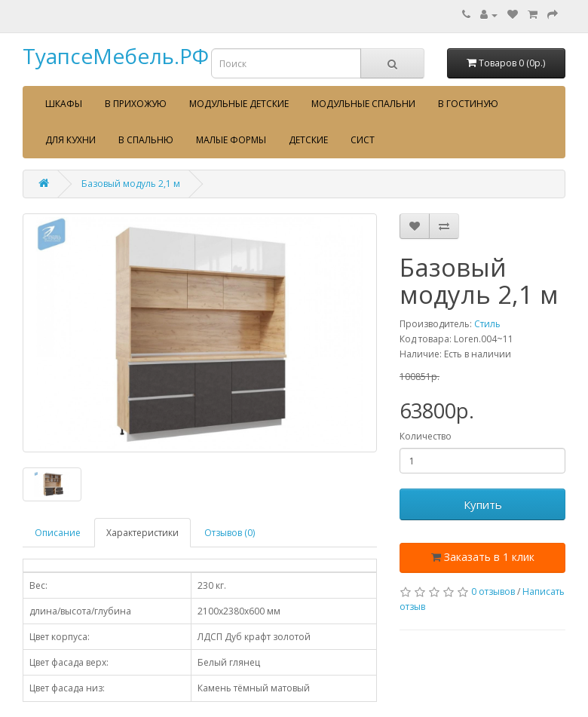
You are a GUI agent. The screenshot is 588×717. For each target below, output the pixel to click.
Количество (426, 436)
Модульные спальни (363, 104)
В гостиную (468, 104)
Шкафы (64, 104)
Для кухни (70, 140)
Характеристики (142, 533)
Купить (483, 504)
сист (363, 140)
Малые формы (231, 140)
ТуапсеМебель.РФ (116, 56)
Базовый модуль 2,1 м (131, 184)
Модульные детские (239, 104)
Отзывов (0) (230, 533)
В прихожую (136, 104)
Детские (308, 140)
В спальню (146, 140)
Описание (58, 533)
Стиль (487, 324)
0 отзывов (493, 591)
